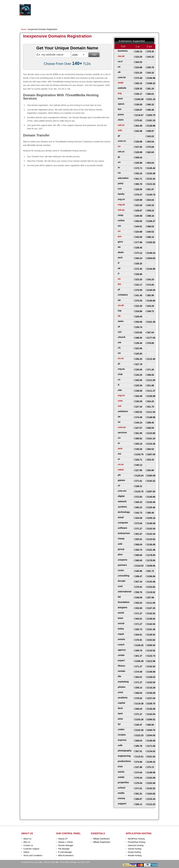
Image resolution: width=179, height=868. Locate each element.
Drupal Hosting (134, 852)
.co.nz (120, 358)
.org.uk (121, 205)
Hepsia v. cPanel (65, 842)
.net (119, 406)
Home (24, 20)
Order (120, 20)
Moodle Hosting (135, 855)
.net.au (121, 210)
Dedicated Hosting (88, 20)
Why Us (27, 842)
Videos (26, 852)
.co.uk (121, 305)
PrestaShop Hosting (137, 842)
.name (121, 470)
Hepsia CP (63, 839)
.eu (119, 279)
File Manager (64, 849)
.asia (120, 448)
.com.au (122, 427)
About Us (27, 839)
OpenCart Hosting (136, 845)
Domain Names (53, 20)
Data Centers (107, 20)
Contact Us (28, 845)
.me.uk (121, 56)
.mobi (120, 83)
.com (120, 401)
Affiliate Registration (102, 842)
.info (120, 130)
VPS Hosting (69, 20)
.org (119, 93)
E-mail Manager (65, 852)
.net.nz (121, 125)
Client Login (75, 2)
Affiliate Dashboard (101, 839)
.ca (119, 146)
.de (119, 316)
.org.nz (121, 395)
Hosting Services (57, 10)
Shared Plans (36, 20)
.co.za (120, 464)
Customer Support (31, 849)
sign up (144, 11)
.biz (119, 284)
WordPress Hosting (136, 839)
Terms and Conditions (33, 855)
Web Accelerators (66, 855)
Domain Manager (66, 845)
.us (119, 231)
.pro (119, 236)
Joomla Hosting (135, 849)
